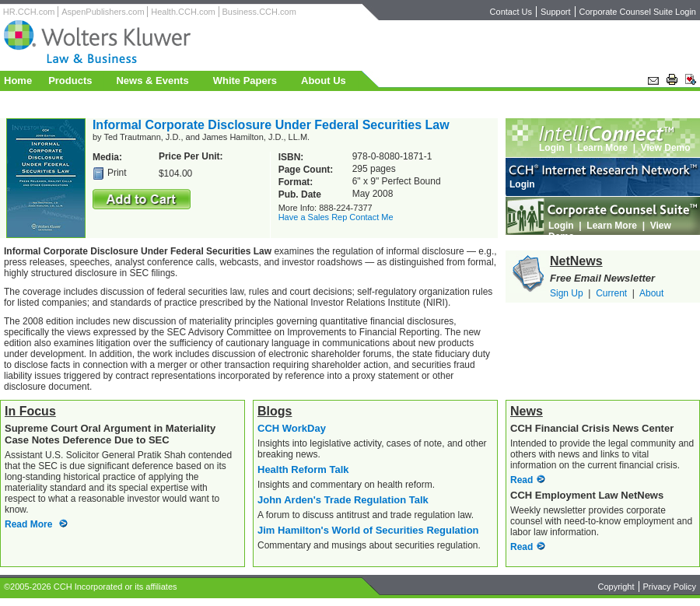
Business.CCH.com (259, 12)
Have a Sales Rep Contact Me (336, 217)
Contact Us (511, 12)
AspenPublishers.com (103, 12)
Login (552, 148)
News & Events (152, 81)
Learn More (602, 148)
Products (70, 81)
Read (521, 480)
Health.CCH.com (183, 12)
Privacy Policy (670, 587)
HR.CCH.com (29, 12)
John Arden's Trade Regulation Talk (343, 500)
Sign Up (567, 293)
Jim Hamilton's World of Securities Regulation (368, 530)
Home (18, 81)
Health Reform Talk (303, 469)
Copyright (616, 587)
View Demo (666, 148)
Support (556, 12)
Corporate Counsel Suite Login (638, 12)
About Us (324, 81)
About (651, 293)
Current (611, 293)
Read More (28, 524)
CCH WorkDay (292, 428)
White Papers (245, 81)
